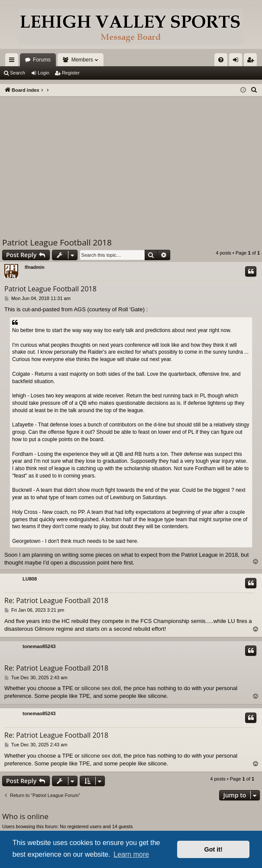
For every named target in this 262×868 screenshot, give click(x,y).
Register (71, 73)
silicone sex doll (101, 688)
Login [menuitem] (238, 61)
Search (18, 73)
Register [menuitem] (252, 61)
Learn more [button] (131, 854)
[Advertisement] (131, 161)
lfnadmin (35, 267)
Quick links (13, 61)
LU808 (30, 579)
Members (82, 60)
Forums (42, 60)
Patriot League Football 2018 (57, 242)
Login (44, 73)
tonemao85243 (39, 646)
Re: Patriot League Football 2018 (56, 600)
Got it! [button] (213, 849)
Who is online (25, 816)
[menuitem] (221, 60)
